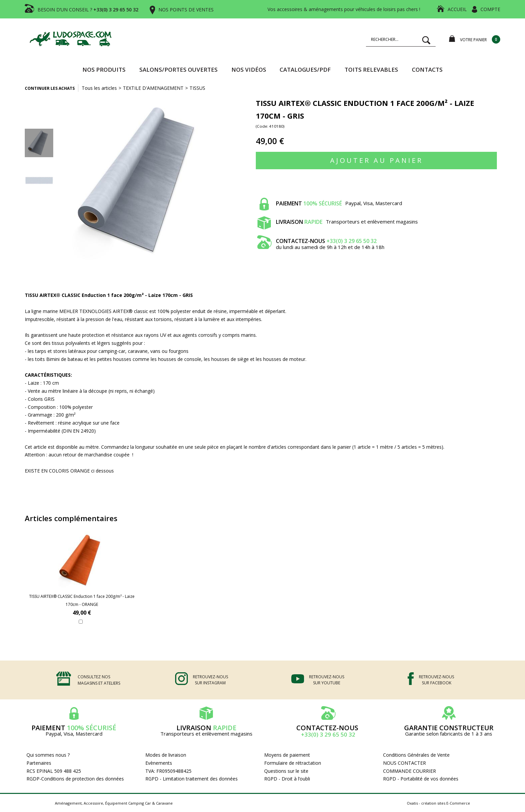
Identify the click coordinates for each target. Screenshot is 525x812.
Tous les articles (99, 88)
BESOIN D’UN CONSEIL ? (88, 10)
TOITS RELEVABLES (371, 70)
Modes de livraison (166, 755)
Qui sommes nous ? (48, 755)
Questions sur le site (286, 771)
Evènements (159, 763)
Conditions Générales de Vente (416, 755)
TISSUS (197, 88)
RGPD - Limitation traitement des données (192, 779)
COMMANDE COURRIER (409, 771)
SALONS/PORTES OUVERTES (178, 70)
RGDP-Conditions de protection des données (75, 779)
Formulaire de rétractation (293, 763)
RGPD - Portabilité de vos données (421, 779)
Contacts (427, 70)
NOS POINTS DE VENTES (186, 10)
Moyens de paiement (287, 755)
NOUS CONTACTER (404, 763)
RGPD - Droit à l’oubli (287, 779)
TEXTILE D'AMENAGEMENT (153, 88)
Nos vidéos (249, 70)
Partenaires (39, 763)
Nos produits (104, 70)
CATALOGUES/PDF (305, 70)
